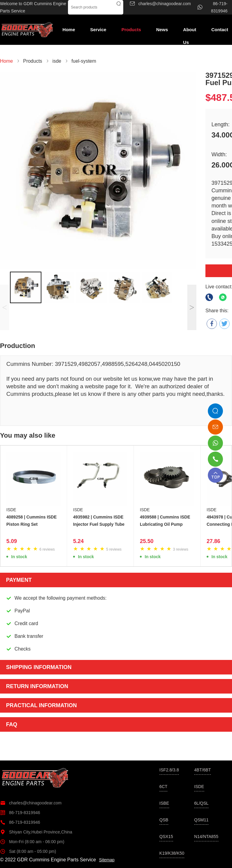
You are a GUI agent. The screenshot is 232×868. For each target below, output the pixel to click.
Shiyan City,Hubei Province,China (36, 832)
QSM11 (201, 820)
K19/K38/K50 (172, 853)
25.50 (147, 541)
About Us (190, 31)
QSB (164, 820)
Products (131, 30)
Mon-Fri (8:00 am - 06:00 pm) (32, 842)
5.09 (12, 541)
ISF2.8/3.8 (169, 770)
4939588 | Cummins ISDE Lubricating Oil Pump (165, 521)
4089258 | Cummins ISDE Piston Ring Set (32, 521)
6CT (163, 787)
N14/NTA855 (206, 837)
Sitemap (107, 860)
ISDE (11, 510)
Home (69, 30)
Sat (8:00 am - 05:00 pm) (28, 851)
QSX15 (166, 837)
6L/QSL (201, 803)
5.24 (78, 541)
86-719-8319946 (20, 813)
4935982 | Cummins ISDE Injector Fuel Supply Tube (99, 521)
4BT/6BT (203, 770)
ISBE (164, 803)
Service (98, 30)
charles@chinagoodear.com (31, 803)
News (162, 30)
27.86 (213, 541)
